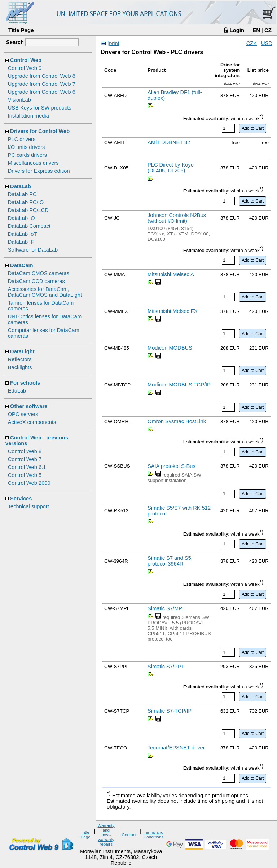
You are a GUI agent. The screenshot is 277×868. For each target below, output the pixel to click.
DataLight (22, 351)
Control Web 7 (25, 459)
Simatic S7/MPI (166, 608)
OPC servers (23, 414)
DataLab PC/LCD (28, 210)
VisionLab (19, 100)
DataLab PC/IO (26, 202)
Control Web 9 (25, 68)
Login (237, 30)
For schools (25, 383)
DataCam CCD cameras (36, 281)
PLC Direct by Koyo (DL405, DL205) (171, 168)
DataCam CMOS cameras (39, 273)
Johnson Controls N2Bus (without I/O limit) (177, 218)
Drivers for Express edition (39, 171)
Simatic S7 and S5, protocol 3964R (170, 561)
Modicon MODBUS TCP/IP (179, 385)
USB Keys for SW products (40, 108)
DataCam (22, 265)
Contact (129, 835)
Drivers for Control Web (40, 131)
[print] (114, 43)
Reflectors (20, 359)
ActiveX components (32, 422)
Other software (29, 406)
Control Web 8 (25, 451)
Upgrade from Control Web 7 (42, 84)
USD (267, 43)
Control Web (26, 60)
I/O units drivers (27, 147)
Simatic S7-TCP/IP (170, 711)
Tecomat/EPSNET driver (176, 748)
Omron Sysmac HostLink (177, 421)
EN (256, 30)
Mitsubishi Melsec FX (172, 311)
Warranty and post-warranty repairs (106, 835)
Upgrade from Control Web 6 (42, 92)
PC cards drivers (27, 155)
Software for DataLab (33, 250)
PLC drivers (22, 139)
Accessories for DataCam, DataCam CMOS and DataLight (45, 292)
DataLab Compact (29, 226)
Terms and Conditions (153, 834)
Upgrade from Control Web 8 (42, 76)
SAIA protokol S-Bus (172, 466)
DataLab (21, 186)
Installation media (28, 116)
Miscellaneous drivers (33, 163)
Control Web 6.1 (27, 467)
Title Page (21, 30)
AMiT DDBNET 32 (169, 142)
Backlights (20, 367)
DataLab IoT (23, 234)
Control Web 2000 (29, 483)
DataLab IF (21, 242)
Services (21, 499)
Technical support (28, 506)
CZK (252, 43)
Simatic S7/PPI (165, 666)
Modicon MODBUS (170, 348)
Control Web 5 (25, 475)
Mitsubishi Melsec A (171, 274)
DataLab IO (21, 218)
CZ (268, 30)
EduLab (17, 391)
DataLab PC (22, 194)
